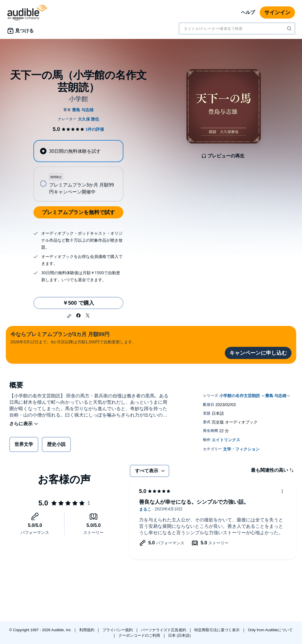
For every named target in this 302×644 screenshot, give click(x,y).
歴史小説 (56, 444)
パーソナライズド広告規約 (164, 630)
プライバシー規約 (118, 630)
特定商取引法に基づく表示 (217, 630)
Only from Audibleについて (270, 630)
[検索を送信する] (290, 28)
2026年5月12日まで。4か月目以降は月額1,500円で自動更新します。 (73, 337)
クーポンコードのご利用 (140, 635)
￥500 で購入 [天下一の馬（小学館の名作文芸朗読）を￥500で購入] (78, 303)
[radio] (78, 151)
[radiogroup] (78, 171)
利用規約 (87, 630)
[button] (69, 316)
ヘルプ (248, 12)
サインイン (277, 12)
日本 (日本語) (179, 635)
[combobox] (237, 28)
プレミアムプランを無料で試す (78, 212)
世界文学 (24, 444)
